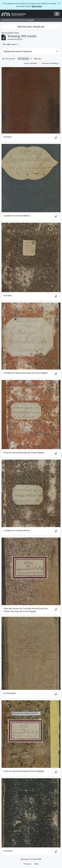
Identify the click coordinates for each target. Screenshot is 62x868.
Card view (23, 59)
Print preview (9, 59)
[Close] (59, 3)
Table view (36, 59)
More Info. (37, 6)
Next (37, 864)
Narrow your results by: (31, 27)
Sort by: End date (31, 63)
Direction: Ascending (50, 63)
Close (16, 33)
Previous (27, 864)
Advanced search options (18, 51)
